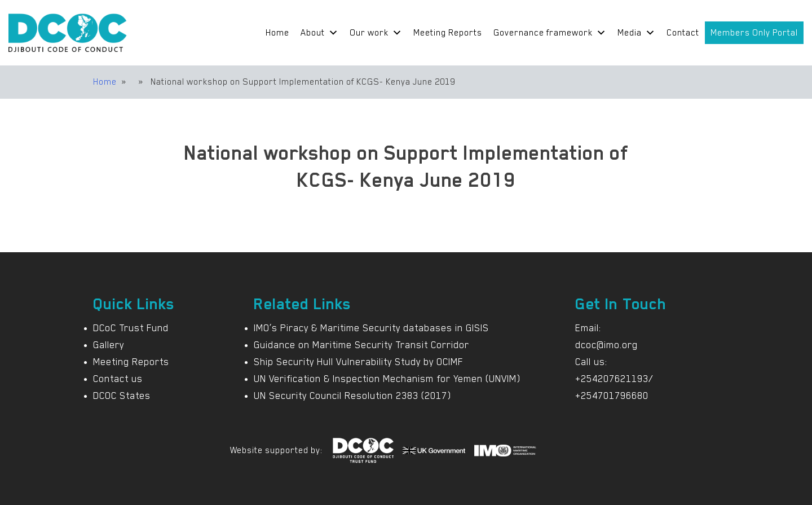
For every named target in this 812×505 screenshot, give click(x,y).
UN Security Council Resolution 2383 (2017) (352, 396)
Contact (683, 33)
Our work (376, 33)
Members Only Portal (754, 33)
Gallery (109, 345)
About (319, 33)
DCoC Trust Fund (131, 328)
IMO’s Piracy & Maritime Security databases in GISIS (371, 328)
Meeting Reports (448, 33)
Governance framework (550, 33)
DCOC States (122, 396)
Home (277, 33)
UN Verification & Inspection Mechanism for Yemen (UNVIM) (387, 379)
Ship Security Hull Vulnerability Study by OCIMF (358, 362)
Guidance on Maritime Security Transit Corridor (361, 345)
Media (636, 33)
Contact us (118, 379)
